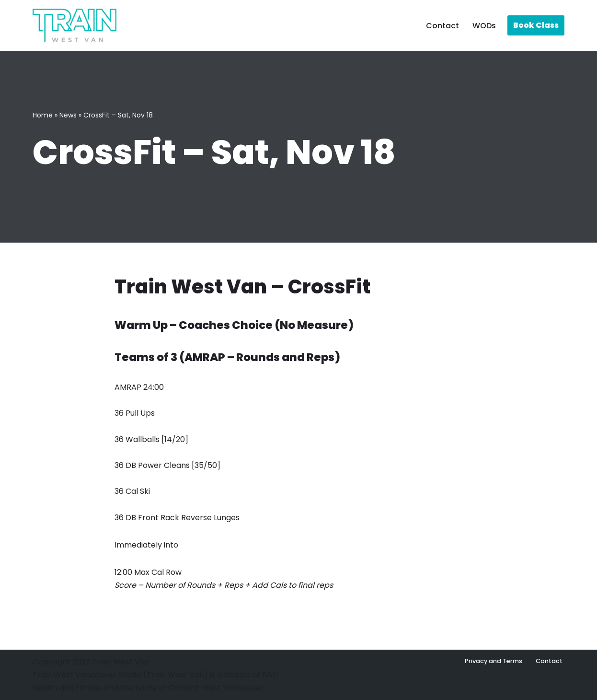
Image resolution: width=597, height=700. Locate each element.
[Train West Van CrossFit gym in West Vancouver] (75, 25)
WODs (484, 26)
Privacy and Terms (494, 661)
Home (43, 115)
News (68, 115)
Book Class (536, 25)
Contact (442, 26)
